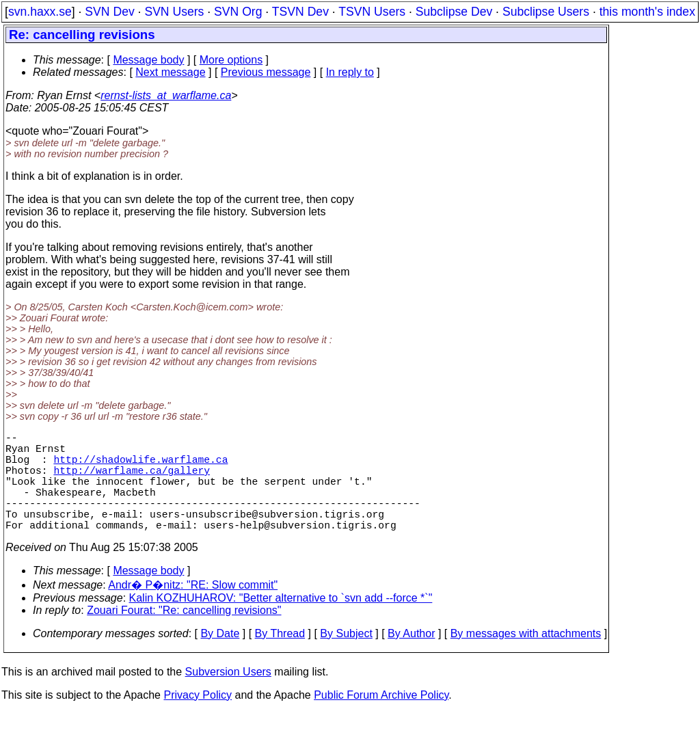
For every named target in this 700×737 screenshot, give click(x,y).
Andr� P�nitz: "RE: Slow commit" (193, 609)
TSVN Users (372, 12)
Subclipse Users (546, 12)
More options (231, 60)
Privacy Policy (198, 720)
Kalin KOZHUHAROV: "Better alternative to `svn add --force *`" (281, 622)
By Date (220, 658)
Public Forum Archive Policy (381, 720)
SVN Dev (109, 12)
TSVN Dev (300, 12)
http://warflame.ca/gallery (132, 481)
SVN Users (174, 12)
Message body (148, 60)
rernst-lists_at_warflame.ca (166, 95)
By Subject (346, 658)
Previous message (266, 72)
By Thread (280, 658)
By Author (411, 658)
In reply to (350, 72)
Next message (170, 72)
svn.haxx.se (40, 12)
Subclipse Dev (454, 12)
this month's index (647, 12)
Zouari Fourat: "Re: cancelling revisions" (184, 635)
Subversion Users (228, 696)
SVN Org (238, 12)
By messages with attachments (526, 658)
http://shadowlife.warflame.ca (140, 467)
